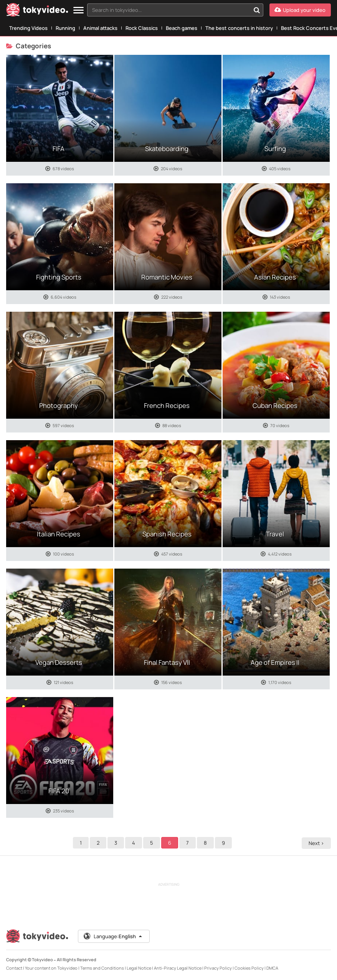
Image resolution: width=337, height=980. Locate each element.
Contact (14, 968)
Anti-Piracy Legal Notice (178, 968)
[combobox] (175, 10)
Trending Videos (28, 28)
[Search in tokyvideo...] (257, 10)
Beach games (182, 28)
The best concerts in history (239, 28)
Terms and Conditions (102, 968)
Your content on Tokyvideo (51, 968)
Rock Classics (142, 28)
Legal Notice (139, 968)
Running (65, 28)
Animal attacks (100, 28)
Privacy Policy (218, 968)
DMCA (272, 968)
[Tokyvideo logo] (37, 11)
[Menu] (78, 11)
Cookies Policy (249, 968)
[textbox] (169, 10)
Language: (113, 936)
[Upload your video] (300, 10)
